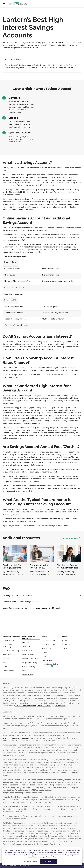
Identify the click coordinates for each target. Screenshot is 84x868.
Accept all (48, 861)
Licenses (45, 656)
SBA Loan (26, 643)
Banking (5, 663)
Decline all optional (31, 861)
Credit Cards (7, 659)
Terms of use (47, 648)
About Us (65, 640)
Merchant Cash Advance (31, 659)
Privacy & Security (48, 644)
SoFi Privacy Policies (49, 640)
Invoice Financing (28, 655)
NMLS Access (47, 660)
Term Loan (26, 647)
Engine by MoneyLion (43, 65)
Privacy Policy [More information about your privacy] (51, 857)
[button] (42, 596)
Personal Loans (8, 640)
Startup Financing (28, 667)
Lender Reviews (8, 671)
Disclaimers (46, 652)
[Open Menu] (5, 3)
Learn (5, 667)
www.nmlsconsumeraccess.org (16, 738)
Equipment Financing (30, 663)
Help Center (66, 644)
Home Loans (7, 655)
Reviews (65, 648)
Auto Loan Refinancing (11, 651)
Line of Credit (27, 651)
